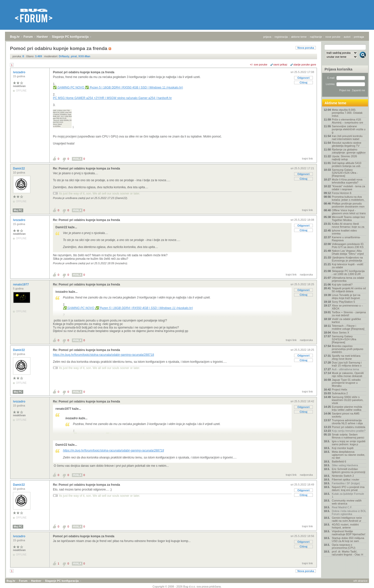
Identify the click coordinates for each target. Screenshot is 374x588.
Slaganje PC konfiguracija (70, 37)
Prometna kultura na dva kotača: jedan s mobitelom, (348, 198)
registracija (281, 37)
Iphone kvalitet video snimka (344, 232)
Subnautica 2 (340, 393)
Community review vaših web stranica (347, 502)
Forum (28, 37)
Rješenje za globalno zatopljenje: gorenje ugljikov (349, 151)
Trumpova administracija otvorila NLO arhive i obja (347, 422)
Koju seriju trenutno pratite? (349, 431)
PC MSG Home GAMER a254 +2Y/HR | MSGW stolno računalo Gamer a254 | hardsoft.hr (112, 98)
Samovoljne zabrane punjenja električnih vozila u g (349, 129)
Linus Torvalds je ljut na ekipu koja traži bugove (346, 296)
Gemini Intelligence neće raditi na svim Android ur (347, 519)
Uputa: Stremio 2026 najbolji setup (344, 158)
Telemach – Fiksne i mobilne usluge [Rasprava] (348, 327)
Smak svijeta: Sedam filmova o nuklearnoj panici (348, 436)
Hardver (42, 37)
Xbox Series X (341, 332)
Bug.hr (15, 37)
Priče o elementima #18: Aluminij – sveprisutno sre (347, 121)
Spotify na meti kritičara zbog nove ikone (346, 357)
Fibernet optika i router (346, 479)
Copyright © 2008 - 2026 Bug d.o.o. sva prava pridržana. (187, 586)
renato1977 (21, 284)
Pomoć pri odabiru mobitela (349, 427)
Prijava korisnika (338, 69)
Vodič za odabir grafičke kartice (346, 320)
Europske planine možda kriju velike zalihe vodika (347, 408)
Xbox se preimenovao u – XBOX (347, 307)
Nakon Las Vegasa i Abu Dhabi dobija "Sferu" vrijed (348, 252)
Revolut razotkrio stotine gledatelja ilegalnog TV (347, 144)
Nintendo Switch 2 (343, 476)
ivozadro (20, 72)
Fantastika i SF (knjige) (346, 483)
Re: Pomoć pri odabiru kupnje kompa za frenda (87, 168)
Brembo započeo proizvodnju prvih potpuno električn (348, 349)
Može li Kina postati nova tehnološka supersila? (347, 181)
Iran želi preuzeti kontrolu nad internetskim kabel (347, 137)
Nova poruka (306, 48)
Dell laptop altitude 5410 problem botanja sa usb (347, 164)
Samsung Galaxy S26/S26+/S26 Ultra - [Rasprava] (345, 173)
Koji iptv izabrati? (342, 284)
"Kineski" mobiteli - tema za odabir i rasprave (348, 188)
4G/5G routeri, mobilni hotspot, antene (345, 526)
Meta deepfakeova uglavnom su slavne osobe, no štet (348, 455)
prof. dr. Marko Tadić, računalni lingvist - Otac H (347, 553)
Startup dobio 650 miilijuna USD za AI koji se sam (348, 539)
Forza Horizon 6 (342, 193)
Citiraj (303, 82)
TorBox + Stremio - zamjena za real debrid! (349, 314)
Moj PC (18, 210)
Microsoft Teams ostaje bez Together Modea (348, 218)
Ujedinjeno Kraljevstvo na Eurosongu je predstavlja (347, 259)
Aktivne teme (335, 103)
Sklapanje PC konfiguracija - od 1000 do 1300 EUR (348, 272)
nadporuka (306, 274)
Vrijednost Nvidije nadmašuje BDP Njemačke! (349, 533)
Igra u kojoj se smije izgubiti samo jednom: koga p (349, 443)
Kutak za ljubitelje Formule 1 (348, 495)
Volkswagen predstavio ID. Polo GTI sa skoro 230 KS (348, 245)
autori (347, 37)
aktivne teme (299, 37)
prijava (267, 37)
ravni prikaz (280, 64)
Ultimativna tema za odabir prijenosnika (348, 279)
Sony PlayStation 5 (343, 302)
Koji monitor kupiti (343, 448)
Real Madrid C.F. (342, 507)
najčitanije (316, 37)
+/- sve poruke (259, 64)
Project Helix (340, 389)
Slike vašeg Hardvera (345, 465)
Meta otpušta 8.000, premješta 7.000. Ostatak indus (347, 113)
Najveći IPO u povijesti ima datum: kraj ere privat (348, 488)
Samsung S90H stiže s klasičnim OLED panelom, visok (348, 400)
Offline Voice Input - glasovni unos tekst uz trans (349, 212)
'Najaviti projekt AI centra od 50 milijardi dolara (349, 290)
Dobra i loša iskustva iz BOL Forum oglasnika (349, 512)
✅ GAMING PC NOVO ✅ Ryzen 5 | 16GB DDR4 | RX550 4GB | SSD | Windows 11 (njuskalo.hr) (118, 87)
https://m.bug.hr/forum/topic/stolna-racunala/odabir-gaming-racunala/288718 (103, 355)
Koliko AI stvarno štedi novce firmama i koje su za (348, 225)
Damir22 (19, 168)
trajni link (307, 158)
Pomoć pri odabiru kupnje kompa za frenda (84, 72)
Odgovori (303, 78)
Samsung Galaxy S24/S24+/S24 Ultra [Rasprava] (344, 339)
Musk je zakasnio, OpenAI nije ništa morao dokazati (348, 374)
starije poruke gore (305, 64)
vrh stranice (360, 581)
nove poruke (333, 37)
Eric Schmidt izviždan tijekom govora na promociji (349, 470)
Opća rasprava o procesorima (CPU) (344, 546)
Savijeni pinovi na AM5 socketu (346, 415)
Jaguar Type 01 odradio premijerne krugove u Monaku (346, 383)
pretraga (359, 37)
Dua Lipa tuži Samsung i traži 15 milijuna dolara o (347, 364)
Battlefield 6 (339, 461)
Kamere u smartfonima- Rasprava (346, 239)
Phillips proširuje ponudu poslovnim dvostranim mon (348, 205)
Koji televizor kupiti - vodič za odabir (348, 266)
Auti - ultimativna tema (345, 369)
